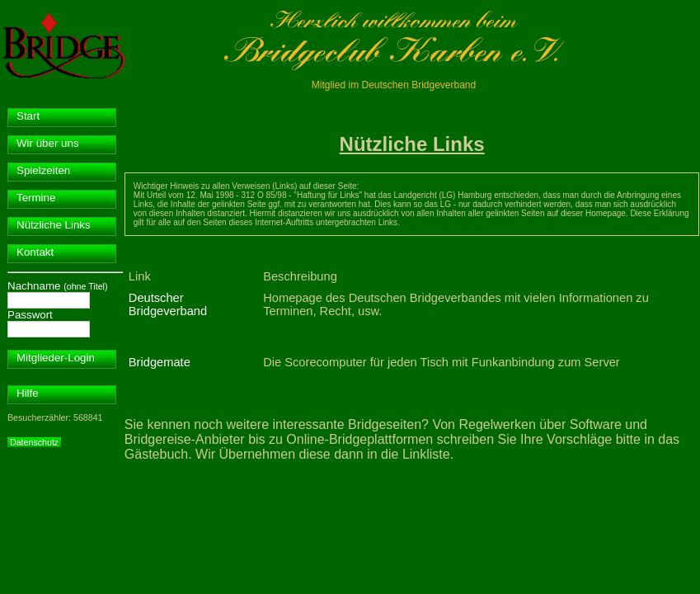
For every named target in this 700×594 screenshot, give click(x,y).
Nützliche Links (54, 225)
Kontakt (35, 252)
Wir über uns (48, 143)
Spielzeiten (43, 170)
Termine (36, 198)
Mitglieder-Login (56, 358)
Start (28, 116)
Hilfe (28, 393)
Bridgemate (160, 362)
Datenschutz (34, 442)
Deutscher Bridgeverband (168, 304)
